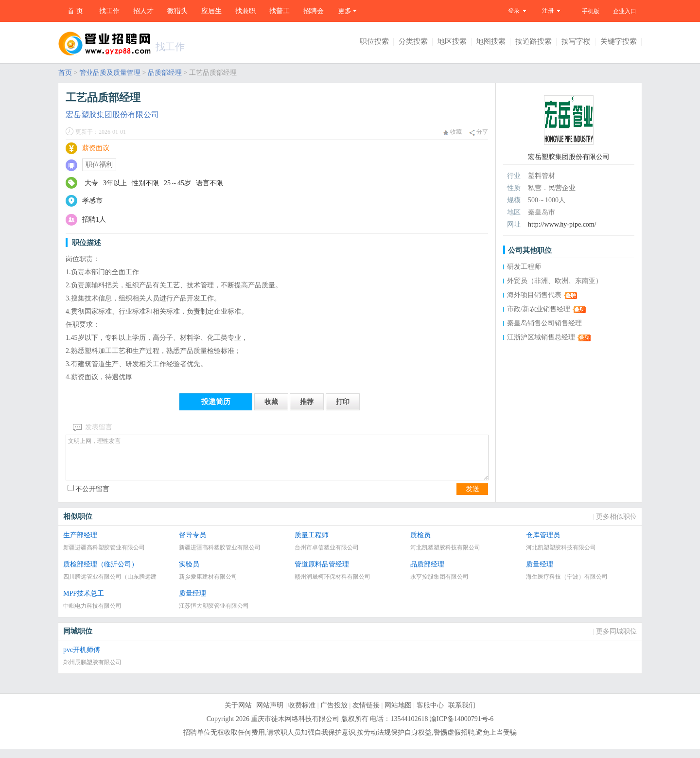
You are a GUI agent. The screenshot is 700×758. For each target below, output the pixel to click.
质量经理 (540, 573)
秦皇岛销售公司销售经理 (544, 323)
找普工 (280, 11)
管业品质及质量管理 (110, 73)
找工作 (109, 11)
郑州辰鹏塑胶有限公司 (92, 671)
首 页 (75, 11)
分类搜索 (413, 41)
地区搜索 (452, 41)
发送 (472, 498)
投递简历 (216, 402)
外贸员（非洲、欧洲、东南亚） (555, 281)
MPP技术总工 (84, 602)
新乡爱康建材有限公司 (208, 585)
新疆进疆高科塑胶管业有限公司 (104, 556)
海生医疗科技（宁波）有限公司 (567, 585)
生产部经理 (80, 544)
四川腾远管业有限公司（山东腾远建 (110, 585)
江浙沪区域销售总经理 (541, 337)
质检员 (420, 544)
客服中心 (430, 714)
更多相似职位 (616, 525)
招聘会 (314, 11)
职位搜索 (374, 41)
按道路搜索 (534, 41)
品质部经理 (165, 73)
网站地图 (398, 714)
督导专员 (192, 544)
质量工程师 (312, 544)
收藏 (452, 132)
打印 (343, 402)
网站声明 (270, 714)
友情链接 (366, 714)
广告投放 (334, 714)
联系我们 (462, 714)
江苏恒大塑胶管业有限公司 (214, 615)
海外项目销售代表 (534, 295)
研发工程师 (524, 267)
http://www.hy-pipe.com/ (562, 224)
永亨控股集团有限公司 (439, 585)
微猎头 (177, 11)
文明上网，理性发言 (277, 462)
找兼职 (245, 11)
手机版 (591, 11)
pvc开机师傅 (82, 659)
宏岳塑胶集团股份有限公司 (112, 115)
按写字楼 (576, 41)
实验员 (189, 573)
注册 (548, 11)
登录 (514, 11)
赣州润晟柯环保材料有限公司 (332, 585)
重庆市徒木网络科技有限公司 (295, 728)
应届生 (211, 11)
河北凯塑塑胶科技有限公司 (445, 556)
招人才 (143, 11)
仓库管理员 (543, 544)
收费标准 (302, 714)
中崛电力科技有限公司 (92, 615)
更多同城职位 (616, 640)
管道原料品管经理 (322, 573)
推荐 (307, 402)
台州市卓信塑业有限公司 (327, 556)
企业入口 (625, 11)
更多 (345, 11)
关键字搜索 (619, 41)
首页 (65, 73)
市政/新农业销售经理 (539, 309)
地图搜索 (491, 41)
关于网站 (238, 714)
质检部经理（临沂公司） (101, 573)
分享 (479, 132)
